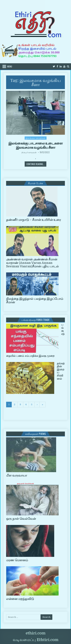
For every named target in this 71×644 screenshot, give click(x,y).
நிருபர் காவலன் (29, 152)
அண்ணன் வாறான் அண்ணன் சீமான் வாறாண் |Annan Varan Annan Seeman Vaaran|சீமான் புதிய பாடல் (32, 263)
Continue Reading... (36, 164)
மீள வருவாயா (17, 475)
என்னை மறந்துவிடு (20, 599)
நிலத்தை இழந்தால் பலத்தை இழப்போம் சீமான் (35, 300)
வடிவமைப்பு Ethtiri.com (36, 640)
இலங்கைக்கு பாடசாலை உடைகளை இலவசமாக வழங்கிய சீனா (35, 145)
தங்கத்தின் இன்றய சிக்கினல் (61, 371)
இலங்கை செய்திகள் (36, 138)
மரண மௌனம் (17, 560)
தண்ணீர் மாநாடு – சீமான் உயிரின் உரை (33, 220)
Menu (10, 66)
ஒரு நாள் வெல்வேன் (21, 519)
